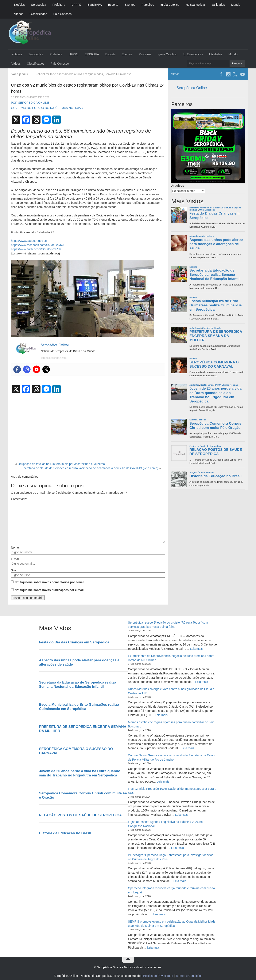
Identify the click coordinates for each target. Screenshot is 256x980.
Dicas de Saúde (197, 236)
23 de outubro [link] (71, 198)
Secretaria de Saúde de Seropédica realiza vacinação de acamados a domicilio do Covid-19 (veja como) (90, 468)
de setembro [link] (153, 220)
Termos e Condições (189, 976)
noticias (210, 236)
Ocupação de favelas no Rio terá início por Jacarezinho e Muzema (61, 464)
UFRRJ (76, 5)
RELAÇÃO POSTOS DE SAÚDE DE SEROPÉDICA (216, 452)
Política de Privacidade (158, 976)
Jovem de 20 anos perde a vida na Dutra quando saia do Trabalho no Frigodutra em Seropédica (215, 395)
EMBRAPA (95, 5)
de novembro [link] (127, 148)
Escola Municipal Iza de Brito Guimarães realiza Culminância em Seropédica (216, 305)
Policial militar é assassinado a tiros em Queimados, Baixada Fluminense (84, 74)
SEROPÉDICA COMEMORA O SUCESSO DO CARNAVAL (214, 364)
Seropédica (39, 5)
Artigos (193, 472)
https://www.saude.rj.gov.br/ (29, 241)
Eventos (130, 5)
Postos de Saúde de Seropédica (205, 446)
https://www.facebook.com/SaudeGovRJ (37, 245)
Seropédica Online (192, 88)
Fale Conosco (62, 14)
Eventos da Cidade (212, 328)
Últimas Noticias (69, 108)
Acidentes (194, 385)
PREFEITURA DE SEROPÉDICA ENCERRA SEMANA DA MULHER (216, 336)
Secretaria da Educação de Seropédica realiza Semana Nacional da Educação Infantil (214, 275)
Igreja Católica (170, 5)
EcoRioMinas (207, 385)
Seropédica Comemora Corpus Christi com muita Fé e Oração (215, 426)
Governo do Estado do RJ (32, 108)
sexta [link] (100, 190)
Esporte (113, 5)
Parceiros (148, 5)
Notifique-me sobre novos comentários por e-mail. (50, 582)
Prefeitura (59, 5)
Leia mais (196, 649)
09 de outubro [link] (105, 198)
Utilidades (218, 5)
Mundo (236, 5)
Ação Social (195, 328)
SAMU (218, 385)
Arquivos (178, 186)
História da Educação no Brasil (215, 476)
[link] (71, 198)
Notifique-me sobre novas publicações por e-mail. (49, 590)
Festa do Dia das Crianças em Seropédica (214, 215)
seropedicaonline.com (54, 358)
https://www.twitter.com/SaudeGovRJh (36, 249)
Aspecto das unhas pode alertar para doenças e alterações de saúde (216, 244)
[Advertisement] (88, 426)
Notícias (20, 5)
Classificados (38, 14)
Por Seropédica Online (30, 103)
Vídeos (19, 14)
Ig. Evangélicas (196, 5)
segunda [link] (129, 198)
